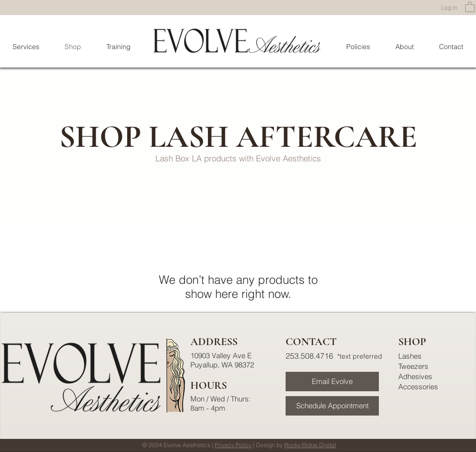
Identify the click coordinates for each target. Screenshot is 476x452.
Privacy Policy (233, 445)
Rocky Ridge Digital (310, 445)
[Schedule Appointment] (332, 406)
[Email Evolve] (332, 382)
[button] (470, 7)
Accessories (418, 387)
